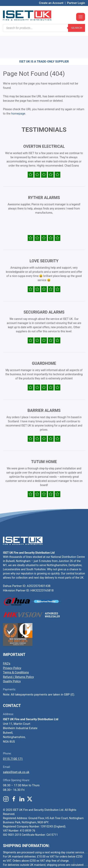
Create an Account (51, 3)
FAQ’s (7, 640)
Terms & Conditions (16, 649)
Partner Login (76, 3)
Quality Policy (12, 658)
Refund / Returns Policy (18, 653)
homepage (18, 90)
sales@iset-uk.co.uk (16, 748)
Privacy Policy (12, 644)
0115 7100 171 (13, 735)
